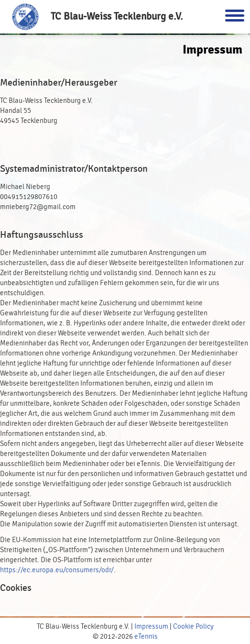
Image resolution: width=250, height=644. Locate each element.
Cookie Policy (193, 627)
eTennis (146, 637)
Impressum (151, 627)
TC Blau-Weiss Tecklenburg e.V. (117, 16)
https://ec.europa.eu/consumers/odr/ (57, 570)
